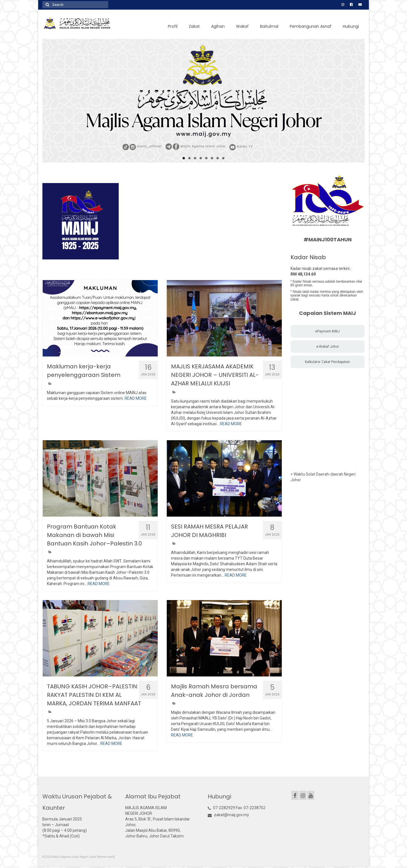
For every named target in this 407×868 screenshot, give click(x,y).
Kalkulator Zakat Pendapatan (327, 362)
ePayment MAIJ (327, 331)
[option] (81, 221)
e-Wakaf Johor (328, 347)
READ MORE (136, 398)
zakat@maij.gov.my (228, 815)
